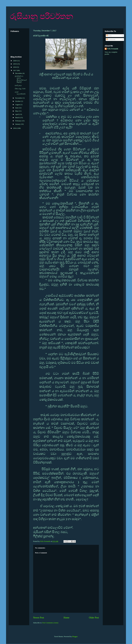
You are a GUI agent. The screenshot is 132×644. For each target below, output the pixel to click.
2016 (15, 128)
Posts (109, 36)
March (18, 118)
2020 (15, 61)
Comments (111, 39)
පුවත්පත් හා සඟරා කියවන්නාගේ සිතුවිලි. (21, 79)
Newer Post (39, 618)
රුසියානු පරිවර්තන (42, 16)
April (17, 114)
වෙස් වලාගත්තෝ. (20, 93)
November (19, 98)
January (18, 124)
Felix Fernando (113, 49)
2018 (15, 67)
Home (66, 618)
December (19, 73)
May (17, 111)
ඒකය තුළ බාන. (20, 89)
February (18, 121)
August (18, 105)
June (17, 108)
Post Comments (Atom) (50, 623)
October (18, 101)
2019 (15, 64)
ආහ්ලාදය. (18, 85)
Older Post (94, 618)
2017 (15, 70)
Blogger (75, 636)
